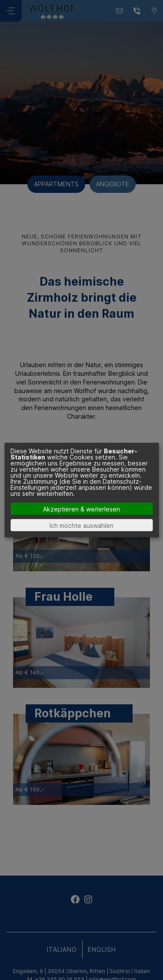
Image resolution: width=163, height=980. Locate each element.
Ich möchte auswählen (81, 525)
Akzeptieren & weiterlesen (81, 509)
